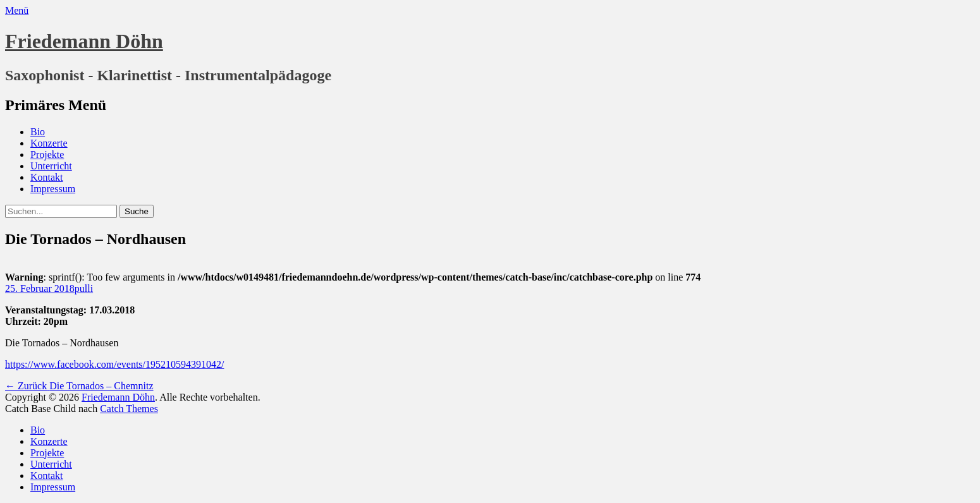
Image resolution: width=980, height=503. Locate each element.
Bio (38, 132)
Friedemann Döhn (84, 41)
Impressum (53, 189)
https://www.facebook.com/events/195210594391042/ (114, 364)
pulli (84, 288)
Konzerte (49, 143)
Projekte (47, 155)
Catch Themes (129, 409)
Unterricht (51, 166)
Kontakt (47, 177)
